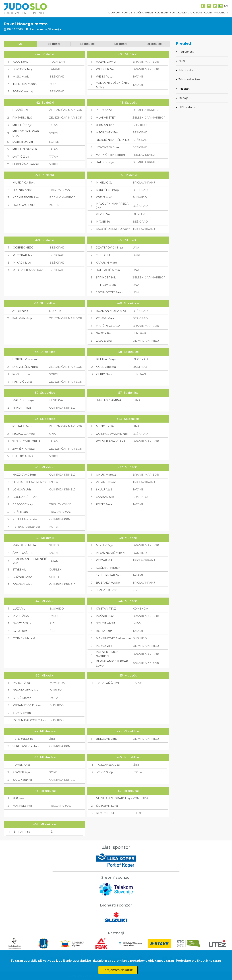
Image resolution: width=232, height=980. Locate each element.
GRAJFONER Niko (25, 690)
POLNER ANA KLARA (111, 441)
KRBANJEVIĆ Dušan (27, 705)
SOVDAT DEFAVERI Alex (29, 482)
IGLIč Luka (20, 631)
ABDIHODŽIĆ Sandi (109, 292)
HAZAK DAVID (106, 62)
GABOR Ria (104, 333)
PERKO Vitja (104, 646)
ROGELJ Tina (21, 374)
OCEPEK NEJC (23, 247)
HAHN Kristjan (106, 162)
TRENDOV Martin (25, 84)
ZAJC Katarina (22, 780)
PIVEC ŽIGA (21, 616)
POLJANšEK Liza (108, 765)
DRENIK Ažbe (22, 190)
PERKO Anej (104, 110)
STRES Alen (20, 570)
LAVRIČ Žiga (21, 157)
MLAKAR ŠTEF (106, 118)
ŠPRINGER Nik (106, 277)
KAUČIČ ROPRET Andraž (113, 229)
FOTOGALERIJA (181, 12)
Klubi (182, 61)
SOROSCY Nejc (23, 69)
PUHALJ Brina (22, 426)
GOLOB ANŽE (105, 623)
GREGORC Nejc (23, 504)
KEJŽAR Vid (104, 560)
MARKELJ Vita (22, 806)
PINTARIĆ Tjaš (22, 118)
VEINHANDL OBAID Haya (114, 798)
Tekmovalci (186, 70)
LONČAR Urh (22, 489)
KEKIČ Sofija (105, 772)
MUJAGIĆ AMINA (109, 400)
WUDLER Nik (105, 69)
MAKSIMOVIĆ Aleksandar (113, 638)
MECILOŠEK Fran (108, 132)
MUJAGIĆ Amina (24, 434)
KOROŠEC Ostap (107, 190)
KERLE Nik (103, 214)
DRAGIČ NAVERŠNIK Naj (113, 140)
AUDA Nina (20, 311)
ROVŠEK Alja (21, 772)
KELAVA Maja (105, 318)
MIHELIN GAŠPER (25, 149)
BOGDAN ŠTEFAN (25, 497)
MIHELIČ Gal (105, 183)
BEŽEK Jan (20, 512)
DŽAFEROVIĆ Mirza (109, 247)
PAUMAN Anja (22, 318)
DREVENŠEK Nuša (25, 367)
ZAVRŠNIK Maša (23, 449)
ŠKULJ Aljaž (104, 489)
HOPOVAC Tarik (23, 205)
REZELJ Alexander (25, 519)
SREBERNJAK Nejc (109, 575)
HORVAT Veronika (25, 359)
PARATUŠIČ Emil (108, 683)
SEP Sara (18, 798)
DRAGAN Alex (22, 584)
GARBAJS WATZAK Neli (112, 434)
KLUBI (208, 12)
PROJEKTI (221, 12)
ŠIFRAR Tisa (22, 832)
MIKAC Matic (22, 263)
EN (226, 6)
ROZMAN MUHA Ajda (111, 311)
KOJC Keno (21, 62)
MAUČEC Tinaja (23, 400)
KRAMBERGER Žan (26, 197)
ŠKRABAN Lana (107, 806)
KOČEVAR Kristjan (108, 568)
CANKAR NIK (105, 497)
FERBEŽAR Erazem (26, 164)
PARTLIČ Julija (22, 382)
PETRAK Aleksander (26, 527)
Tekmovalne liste (189, 80)
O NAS (198, 12)
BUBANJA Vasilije (108, 583)
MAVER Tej (103, 222)
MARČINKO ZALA (108, 326)
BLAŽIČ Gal (20, 110)
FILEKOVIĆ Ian (106, 285)
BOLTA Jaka (104, 631)
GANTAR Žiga (22, 623)
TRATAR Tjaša (22, 408)
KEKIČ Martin (22, 698)
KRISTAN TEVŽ (106, 609)
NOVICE (127, 12)
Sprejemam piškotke (118, 970)
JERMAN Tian (105, 125)
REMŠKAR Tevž (23, 255)
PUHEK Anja (21, 765)
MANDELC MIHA (24, 545)
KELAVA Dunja (106, 359)
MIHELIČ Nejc (22, 125)
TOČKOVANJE (143, 12)
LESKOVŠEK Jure (107, 147)
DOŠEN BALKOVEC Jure (30, 720)
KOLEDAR (161, 12)
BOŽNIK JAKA (22, 577)
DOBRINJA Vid (23, 142)
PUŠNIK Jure (105, 616)
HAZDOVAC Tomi (24, 475)
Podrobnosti (186, 52)
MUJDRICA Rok (23, 183)
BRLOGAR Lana (107, 739)
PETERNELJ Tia (23, 739)
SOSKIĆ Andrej (23, 91)
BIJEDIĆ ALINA (23, 456)
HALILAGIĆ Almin (108, 270)
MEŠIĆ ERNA (105, 426)
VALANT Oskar (106, 482)
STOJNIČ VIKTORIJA (26, 441)
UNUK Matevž (106, 475)
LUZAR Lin (20, 609)
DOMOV (114, 12)
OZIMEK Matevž (24, 638)
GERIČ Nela (104, 374)
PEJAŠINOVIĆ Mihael (110, 553)
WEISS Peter (105, 77)
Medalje (184, 98)
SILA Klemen (22, 713)
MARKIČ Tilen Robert (110, 155)
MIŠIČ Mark (21, 77)
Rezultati (184, 89)
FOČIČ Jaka (104, 504)
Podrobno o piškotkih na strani (199, 961)
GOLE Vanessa (106, 367)
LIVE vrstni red (188, 107)
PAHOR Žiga (21, 683)
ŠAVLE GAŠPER (23, 553)
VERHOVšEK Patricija (27, 746)
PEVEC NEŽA (105, 813)
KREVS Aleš (104, 197)
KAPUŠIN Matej (107, 263)
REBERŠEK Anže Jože (28, 270)
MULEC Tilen (105, 255)
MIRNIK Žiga (105, 545)
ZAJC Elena (104, 341)
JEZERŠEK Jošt (106, 590)
